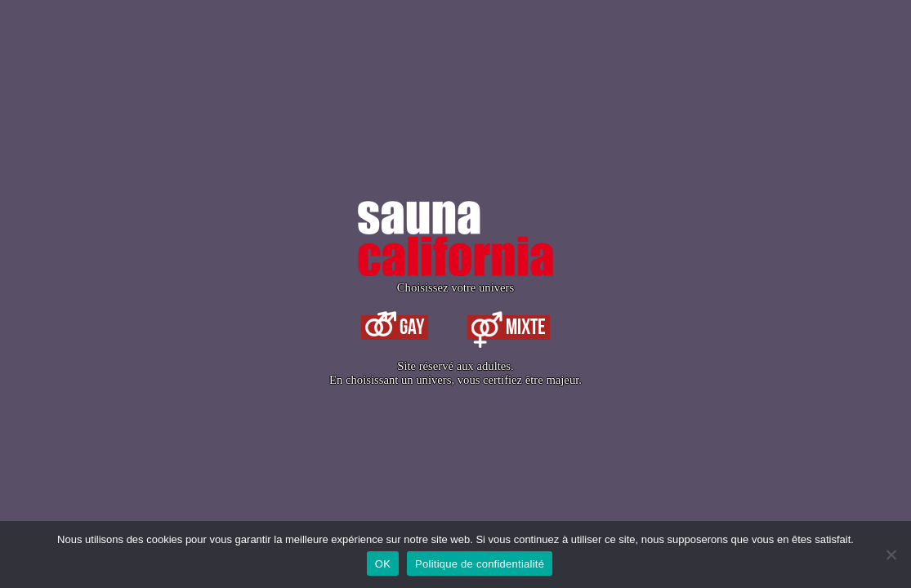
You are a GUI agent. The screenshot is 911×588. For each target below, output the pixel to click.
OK (383, 564)
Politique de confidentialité (480, 564)
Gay (395, 327)
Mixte (509, 327)
